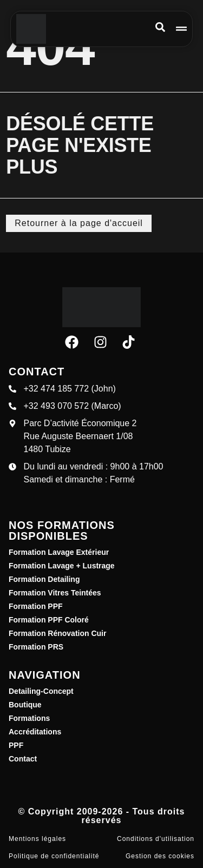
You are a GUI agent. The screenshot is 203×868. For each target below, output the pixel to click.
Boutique (25, 705)
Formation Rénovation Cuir (57, 633)
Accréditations (35, 732)
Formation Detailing (44, 579)
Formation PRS (36, 647)
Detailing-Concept (41, 691)
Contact (23, 759)
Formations (29, 718)
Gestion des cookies (160, 856)
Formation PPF (36, 606)
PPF (16, 745)
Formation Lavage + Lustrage (62, 566)
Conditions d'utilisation (156, 839)
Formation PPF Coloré (49, 620)
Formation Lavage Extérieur (59, 552)
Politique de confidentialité (54, 856)
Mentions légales (37, 839)
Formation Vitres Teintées (55, 593)
